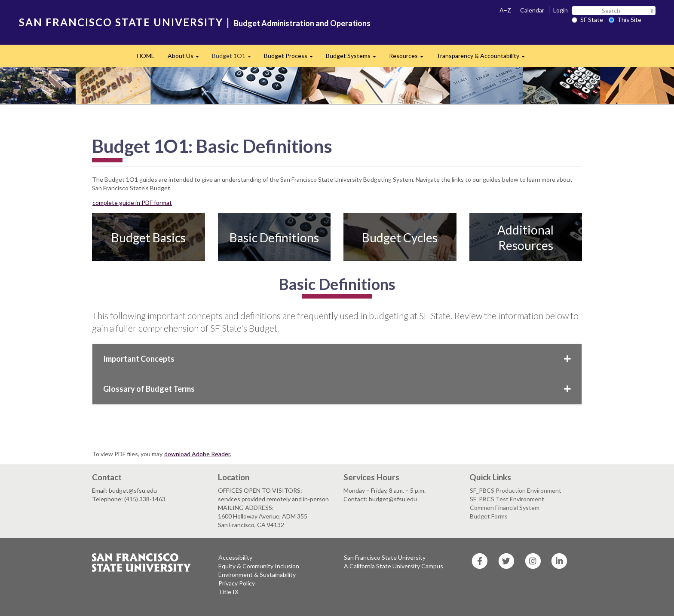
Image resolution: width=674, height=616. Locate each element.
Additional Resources (525, 238)
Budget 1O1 (235, 58)
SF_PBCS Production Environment (516, 490)
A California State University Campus (394, 566)
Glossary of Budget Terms (337, 389)
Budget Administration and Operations (302, 23)
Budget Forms (489, 516)
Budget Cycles (400, 238)
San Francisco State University (385, 557)
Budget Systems (354, 58)
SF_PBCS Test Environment (507, 499)
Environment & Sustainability (257, 575)
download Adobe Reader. (198, 454)
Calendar (532, 10)
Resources (409, 58)
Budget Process (292, 58)
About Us (187, 58)
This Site (625, 20)
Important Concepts (337, 359)
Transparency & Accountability (484, 58)
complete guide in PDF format (132, 203)
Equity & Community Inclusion (259, 566)
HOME (146, 56)
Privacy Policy (237, 583)
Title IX (228, 592)
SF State (587, 20)
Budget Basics (149, 238)
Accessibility (235, 557)
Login (561, 10)
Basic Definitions (274, 238)
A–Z (505, 10)
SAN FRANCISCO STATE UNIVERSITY (121, 22)
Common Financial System (505, 508)
